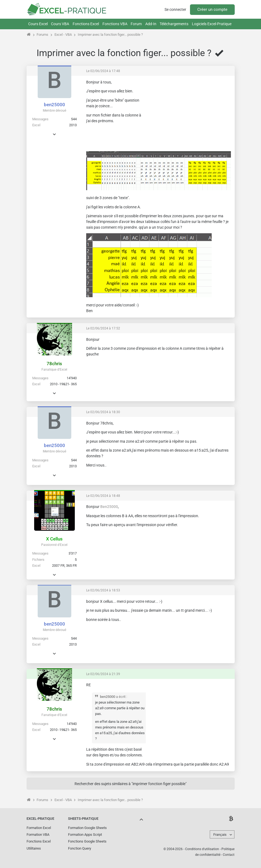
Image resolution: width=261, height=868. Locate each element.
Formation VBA (38, 835)
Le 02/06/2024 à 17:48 (103, 71)
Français (220, 835)
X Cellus (54, 539)
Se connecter (175, 9)
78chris (54, 364)
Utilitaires (34, 848)
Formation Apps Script (85, 835)
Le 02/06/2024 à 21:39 (103, 674)
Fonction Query (80, 848)
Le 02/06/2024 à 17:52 (103, 328)
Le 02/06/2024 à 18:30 (103, 412)
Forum (136, 24)
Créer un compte (212, 9)
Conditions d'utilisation (202, 849)
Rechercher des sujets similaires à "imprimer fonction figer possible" (130, 784)
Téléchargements (174, 24)
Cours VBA (60, 24)
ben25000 (54, 105)
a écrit (121, 697)
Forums (42, 35)
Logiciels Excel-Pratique (212, 24)
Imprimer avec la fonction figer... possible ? (110, 35)
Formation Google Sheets (87, 828)
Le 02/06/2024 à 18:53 (103, 590)
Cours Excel (38, 24)
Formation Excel (39, 828)
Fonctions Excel (86, 24)
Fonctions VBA (115, 24)
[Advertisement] (190, 114)
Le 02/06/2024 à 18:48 (103, 496)
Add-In (151, 24)
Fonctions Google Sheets (87, 841)
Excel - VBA (63, 35)
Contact (229, 855)
